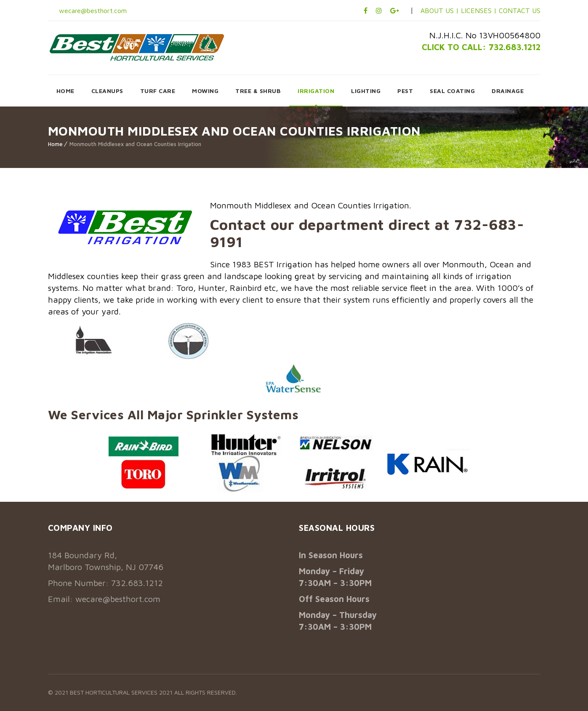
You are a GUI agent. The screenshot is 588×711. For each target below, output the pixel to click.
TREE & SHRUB (258, 91)
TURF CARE (158, 91)
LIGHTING (366, 91)
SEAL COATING (452, 91)
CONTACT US (520, 11)
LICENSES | (480, 11)
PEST (405, 91)
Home (55, 144)
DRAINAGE (508, 91)
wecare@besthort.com (92, 11)
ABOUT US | (440, 11)
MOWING (205, 91)
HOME (65, 91)
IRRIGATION (316, 91)
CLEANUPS (107, 91)
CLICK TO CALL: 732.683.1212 (481, 47)
